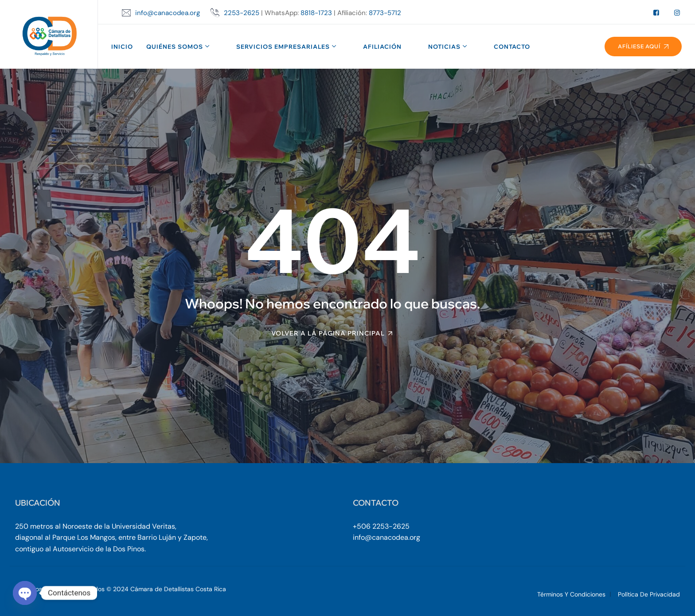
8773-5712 (385, 13)
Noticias (444, 47)
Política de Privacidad (649, 594)
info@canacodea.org (168, 13)
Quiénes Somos (175, 47)
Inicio (122, 47)
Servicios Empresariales (283, 47)
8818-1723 (316, 13)
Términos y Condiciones (571, 594)
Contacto (512, 47)
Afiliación (382, 47)
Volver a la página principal (328, 333)
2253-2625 (242, 13)
